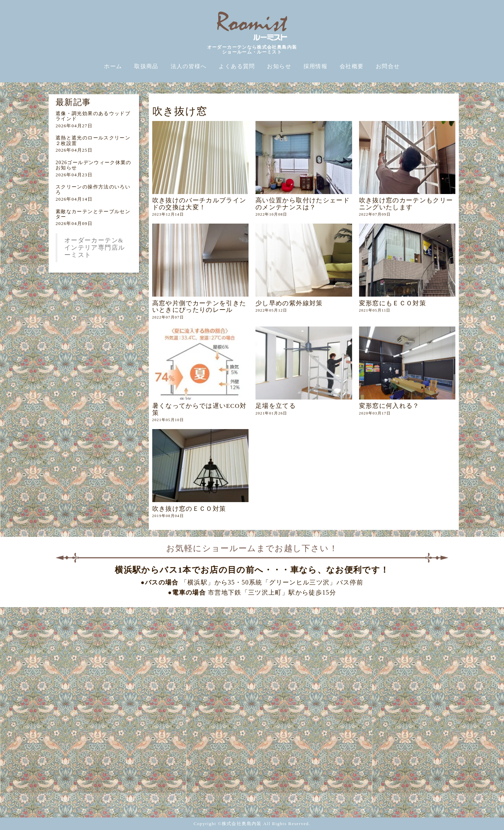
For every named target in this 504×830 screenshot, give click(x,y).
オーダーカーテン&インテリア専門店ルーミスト (95, 248)
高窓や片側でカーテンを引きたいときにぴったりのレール (199, 307)
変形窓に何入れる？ (389, 406)
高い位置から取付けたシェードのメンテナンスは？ (303, 204)
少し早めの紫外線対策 (289, 303)
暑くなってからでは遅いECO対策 (200, 409)
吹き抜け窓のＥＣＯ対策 (189, 509)
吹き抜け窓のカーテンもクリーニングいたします (406, 204)
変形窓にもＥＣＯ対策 (393, 303)
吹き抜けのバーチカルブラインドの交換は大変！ (199, 204)
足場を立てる (276, 406)
